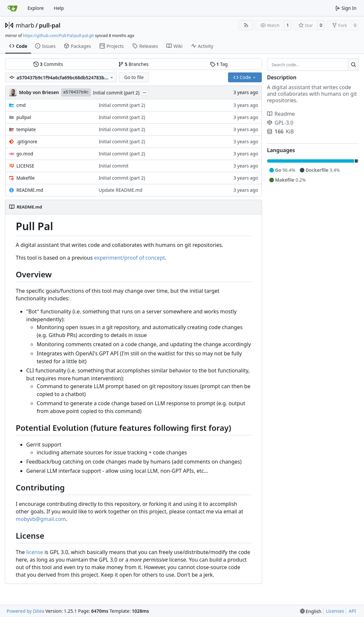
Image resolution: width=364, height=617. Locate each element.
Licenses (335, 611)
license (35, 552)
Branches (133, 64)
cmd (21, 105)
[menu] (311, 611)
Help (59, 8)
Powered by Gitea (25, 611)
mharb (25, 25)
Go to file (134, 77)
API (352, 611)
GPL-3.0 (280, 123)
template (26, 129)
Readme (281, 114)
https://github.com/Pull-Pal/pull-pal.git (58, 36)
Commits (48, 64)
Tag (219, 64)
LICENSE (25, 166)
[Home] (12, 8)
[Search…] (353, 65)
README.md (30, 190)
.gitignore (27, 141)
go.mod (25, 154)
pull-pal (50, 25)
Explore (36, 8)
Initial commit (114, 166)
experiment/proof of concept (129, 258)
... (144, 92)
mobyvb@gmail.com (41, 519)
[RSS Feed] (246, 25)
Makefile (26, 178)
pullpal (24, 117)
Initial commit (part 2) (116, 93)
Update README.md (121, 190)
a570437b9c (76, 92)
